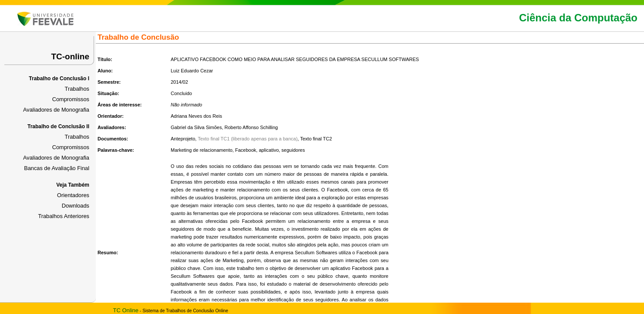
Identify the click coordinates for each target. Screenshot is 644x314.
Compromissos (71, 99)
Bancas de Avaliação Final (57, 168)
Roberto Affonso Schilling (251, 127)
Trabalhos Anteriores (64, 216)
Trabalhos (77, 89)
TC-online (70, 56)
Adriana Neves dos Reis (196, 116)
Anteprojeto (183, 139)
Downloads (76, 206)
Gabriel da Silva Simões (196, 127)
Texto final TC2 (316, 139)
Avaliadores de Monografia (56, 110)
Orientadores (73, 195)
